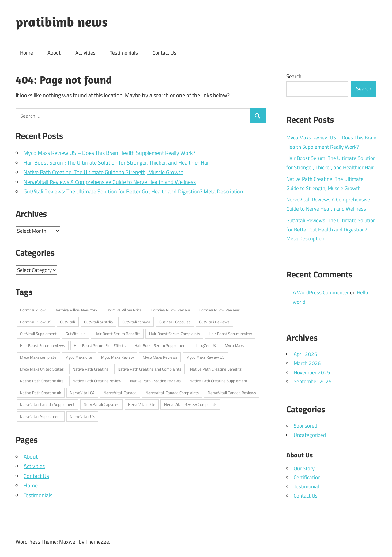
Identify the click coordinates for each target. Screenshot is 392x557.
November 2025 (312, 372)
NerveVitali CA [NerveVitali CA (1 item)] (82, 393)
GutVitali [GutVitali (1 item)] (68, 322)
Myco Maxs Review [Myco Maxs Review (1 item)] (117, 357)
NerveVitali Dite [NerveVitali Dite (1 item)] (142, 404)
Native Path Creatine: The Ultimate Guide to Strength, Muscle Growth (104, 172)
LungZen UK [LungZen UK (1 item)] (206, 345)
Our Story (304, 468)
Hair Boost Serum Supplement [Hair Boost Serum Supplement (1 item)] (161, 345)
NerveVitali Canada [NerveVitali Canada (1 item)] (120, 393)
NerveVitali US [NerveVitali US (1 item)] (82, 416)
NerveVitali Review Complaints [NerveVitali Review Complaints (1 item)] (191, 404)
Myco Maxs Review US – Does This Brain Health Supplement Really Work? (109, 153)
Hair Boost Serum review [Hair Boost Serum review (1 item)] (230, 334)
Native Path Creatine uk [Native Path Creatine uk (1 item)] (40, 393)
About (54, 53)
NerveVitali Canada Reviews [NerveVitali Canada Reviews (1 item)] (232, 393)
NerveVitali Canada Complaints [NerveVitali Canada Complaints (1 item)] (172, 393)
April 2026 (305, 354)
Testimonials (124, 53)
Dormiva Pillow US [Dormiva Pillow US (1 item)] (36, 322)
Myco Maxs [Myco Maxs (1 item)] (234, 345)
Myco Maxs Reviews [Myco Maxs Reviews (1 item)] (160, 357)
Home (26, 53)
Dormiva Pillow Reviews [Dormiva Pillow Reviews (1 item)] (219, 310)
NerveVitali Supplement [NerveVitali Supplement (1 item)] (40, 416)
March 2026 (307, 363)
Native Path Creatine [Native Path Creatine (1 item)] (91, 369)
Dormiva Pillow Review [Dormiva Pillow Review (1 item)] (170, 310)
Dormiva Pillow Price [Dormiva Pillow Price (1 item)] (124, 310)
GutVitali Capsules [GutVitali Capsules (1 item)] (175, 322)
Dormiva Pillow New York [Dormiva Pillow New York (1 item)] (76, 310)
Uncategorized (310, 435)
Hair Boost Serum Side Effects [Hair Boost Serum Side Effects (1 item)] (100, 345)
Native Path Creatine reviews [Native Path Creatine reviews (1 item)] (155, 381)
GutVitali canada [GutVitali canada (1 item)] (136, 322)
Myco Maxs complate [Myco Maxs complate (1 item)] (38, 357)
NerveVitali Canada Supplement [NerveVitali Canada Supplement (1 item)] (47, 404)
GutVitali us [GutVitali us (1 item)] (75, 334)
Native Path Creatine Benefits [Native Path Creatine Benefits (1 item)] (216, 369)
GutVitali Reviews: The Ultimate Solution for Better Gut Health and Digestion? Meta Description (133, 191)
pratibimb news (62, 22)
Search (294, 76)
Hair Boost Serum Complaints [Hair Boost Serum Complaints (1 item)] (175, 334)
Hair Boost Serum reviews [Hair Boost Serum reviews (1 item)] (42, 345)
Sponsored (305, 426)
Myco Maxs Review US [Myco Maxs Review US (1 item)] (205, 357)
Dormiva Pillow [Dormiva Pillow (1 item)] (33, 310)
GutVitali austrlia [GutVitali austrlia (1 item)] (98, 322)
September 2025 (313, 381)
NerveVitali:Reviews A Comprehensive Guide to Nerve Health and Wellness (110, 182)
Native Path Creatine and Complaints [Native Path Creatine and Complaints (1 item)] (149, 369)
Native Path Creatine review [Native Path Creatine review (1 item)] (97, 381)
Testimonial (306, 486)
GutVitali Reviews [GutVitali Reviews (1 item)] (214, 322)
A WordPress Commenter (321, 292)
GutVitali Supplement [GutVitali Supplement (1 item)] (38, 334)
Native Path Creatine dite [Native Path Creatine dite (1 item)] (42, 381)
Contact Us (164, 53)
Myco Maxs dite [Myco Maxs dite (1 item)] (79, 357)
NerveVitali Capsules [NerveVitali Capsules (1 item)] (101, 404)
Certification (307, 477)
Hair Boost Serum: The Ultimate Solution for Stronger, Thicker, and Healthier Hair (117, 163)
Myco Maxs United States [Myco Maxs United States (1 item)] (42, 369)
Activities (85, 53)
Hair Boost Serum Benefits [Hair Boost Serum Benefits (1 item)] (117, 334)
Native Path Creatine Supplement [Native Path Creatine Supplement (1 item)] (219, 381)
